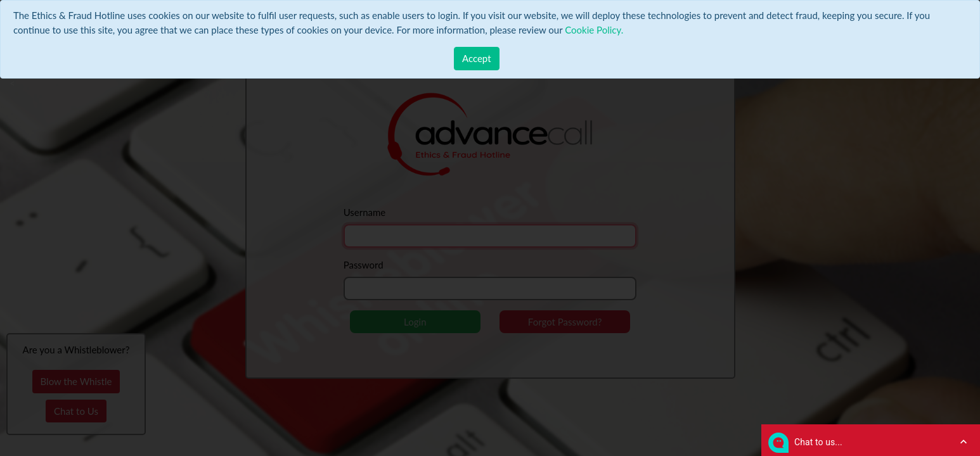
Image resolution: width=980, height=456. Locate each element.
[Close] (477, 59)
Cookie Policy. (594, 30)
